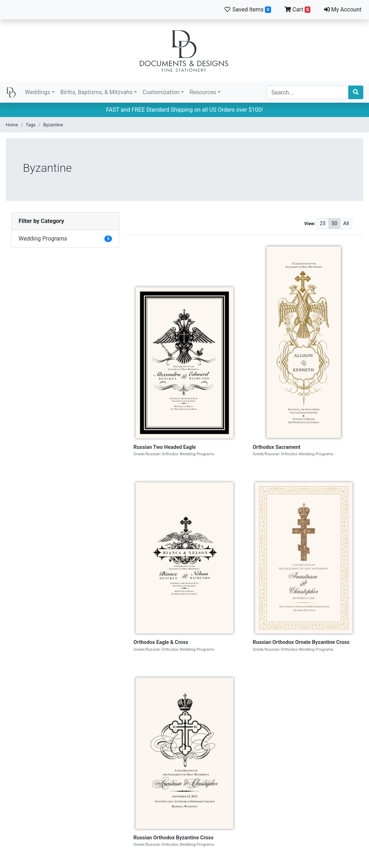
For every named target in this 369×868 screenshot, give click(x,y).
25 (323, 223)
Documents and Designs (184, 51)
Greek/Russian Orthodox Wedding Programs (174, 454)
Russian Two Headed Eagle (164, 447)
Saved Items (247, 9)
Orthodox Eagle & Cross (161, 642)
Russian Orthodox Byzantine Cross (173, 838)
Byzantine (53, 125)
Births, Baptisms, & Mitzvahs (97, 92)
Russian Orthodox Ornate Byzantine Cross (301, 642)
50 (334, 223)
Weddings (38, 92)
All (346, 223)
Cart (298, 9)
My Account (343, 9)
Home (12, 125)
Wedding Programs (43, 239)
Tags (31, 125)
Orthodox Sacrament (277, 447)
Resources (203, 92)
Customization (161, 92)
